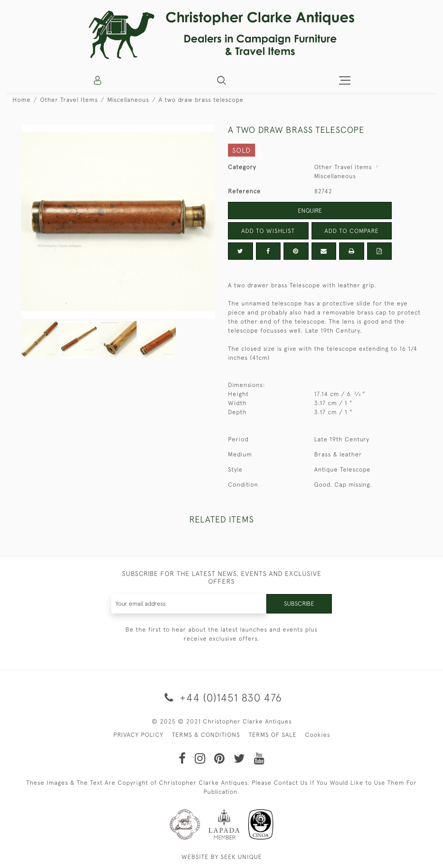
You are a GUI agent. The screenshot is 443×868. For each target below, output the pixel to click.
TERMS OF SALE (273, 735)
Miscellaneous (128, 100)
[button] (221, 80)
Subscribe (299, 604)
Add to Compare (352, 231)
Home (22, 100)
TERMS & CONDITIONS (206, 735)
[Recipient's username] (189, 604)
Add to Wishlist (268, 231)
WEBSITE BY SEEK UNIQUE (222, 857)
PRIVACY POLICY (138, 735)
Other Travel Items (69, 100)
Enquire (310, 211)
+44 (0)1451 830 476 (222, 697)
